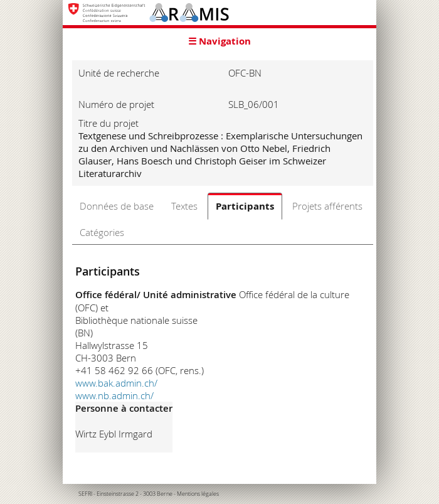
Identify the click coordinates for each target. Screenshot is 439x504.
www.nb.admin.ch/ (114, 395)
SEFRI (85, 494)
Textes (184, 206)
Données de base (117, 206)
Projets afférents (327, 206)
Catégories (102, 232)
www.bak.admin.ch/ (116, 383)
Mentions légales (198, 494)
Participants (245, 206)
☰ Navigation (219, 41)
